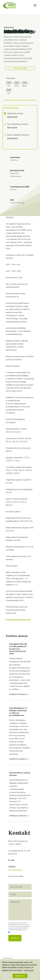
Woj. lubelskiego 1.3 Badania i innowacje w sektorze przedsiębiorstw (18, 712)
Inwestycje (8, 958)
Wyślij (15, 938)
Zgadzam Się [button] (20, 976)
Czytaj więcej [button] (29, 970)
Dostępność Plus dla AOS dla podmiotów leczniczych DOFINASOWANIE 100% (18, 649)
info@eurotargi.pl (15, 870)
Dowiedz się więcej (19, 694)
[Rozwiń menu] (35, 5)
